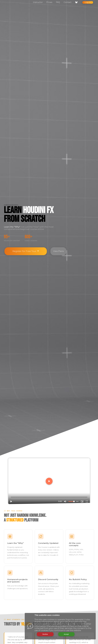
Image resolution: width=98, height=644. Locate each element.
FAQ (58, 2)
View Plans (58, 251)
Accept (66, 634)
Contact (68, 2)
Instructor (38, 2)
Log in (88, 2)
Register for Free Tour (26, 251)
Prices (49, 2)
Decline (45, 634)
